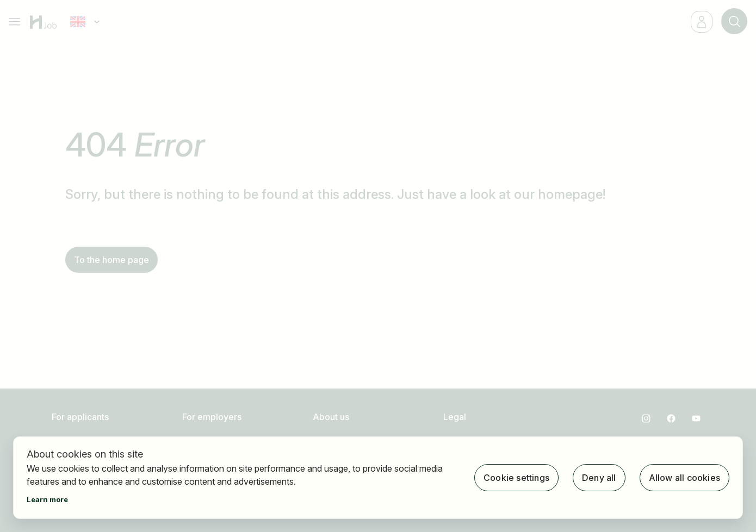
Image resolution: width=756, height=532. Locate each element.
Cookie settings (516, 478)
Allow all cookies (684, 478)
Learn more (47, 499)
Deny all (599, 478)
